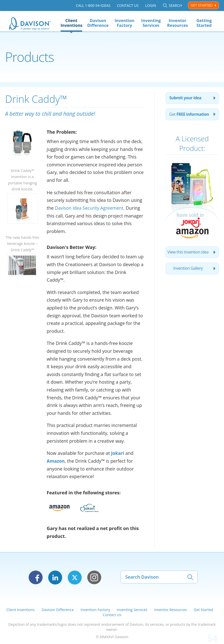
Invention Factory (125, 23)
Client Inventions (71, 23)
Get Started (202, 5)
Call (93, 5)
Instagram (94, 577)
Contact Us (128, 5)
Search (175, 5)
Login (151, 5)
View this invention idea (188, 259)
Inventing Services (151, 23)
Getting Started (204, 23)
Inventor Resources (178, 23)
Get (181, 118)
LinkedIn (55, 577)
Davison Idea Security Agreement (90, 208)
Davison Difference (98, 23)
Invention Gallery (188, 276)
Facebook (36, 577)
